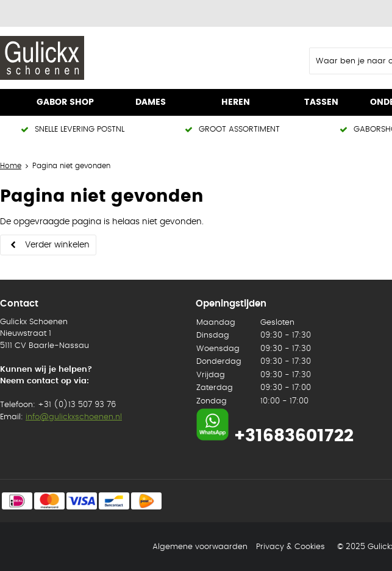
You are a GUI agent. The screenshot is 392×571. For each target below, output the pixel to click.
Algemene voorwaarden (200, 547)
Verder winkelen (57, 245)
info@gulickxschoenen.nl (74, 417)
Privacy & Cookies (290, 547)
